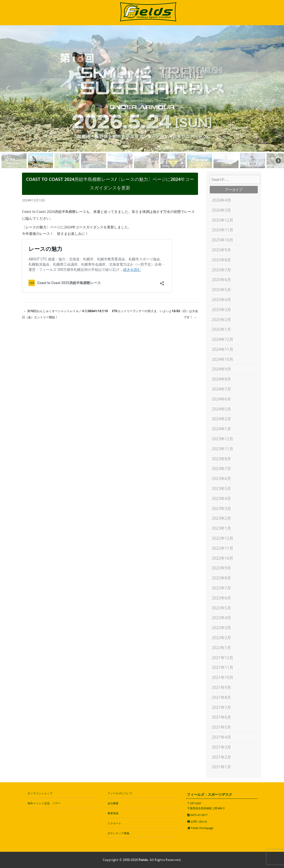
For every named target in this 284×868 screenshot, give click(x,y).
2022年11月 (222, 548)
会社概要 (113, 803)
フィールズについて (120, 793)
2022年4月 (221, 618)
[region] (142, 98)
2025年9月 (221, 250)
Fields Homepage (202, 828)
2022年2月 (221, 638)
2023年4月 (221, 498)
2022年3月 (221, 628)
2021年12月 (222, 658)
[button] (8, 88)
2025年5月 (221, 290)
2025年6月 (221, 280)
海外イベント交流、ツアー (44, 803)
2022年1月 (221, 648)
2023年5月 (221, 488)
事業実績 (113, 813)
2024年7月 (221, 389)
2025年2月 (221, 320)
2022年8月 (221, 578)
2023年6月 (221, 478)
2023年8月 (221, 459)
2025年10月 (222, 240)
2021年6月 (221, 717)
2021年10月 (222, 677)
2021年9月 (221, 687)
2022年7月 (221, 588)
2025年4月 (221, 300)
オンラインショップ (40, 793)
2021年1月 (221, 767)
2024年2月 (221, 419)
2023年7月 (221, 468)
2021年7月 (221, 707)
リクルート (114, 823)
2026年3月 (221, 210)
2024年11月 (222, 349)
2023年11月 (222, 449)
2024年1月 (221, 429)
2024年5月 (221, 409)
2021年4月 (221, 737)
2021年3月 (221, 747)
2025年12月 (222, 220)
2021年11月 (222, 667)
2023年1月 (221, 528)
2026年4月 (221, 200)
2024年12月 (222, 339)
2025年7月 (221, 270)
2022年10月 (222, 558)
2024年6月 (221, 399)
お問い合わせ (199, 821)
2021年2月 (221, 757)
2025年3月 (221, 310)
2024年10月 (222, 359)
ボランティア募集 (118, 833)
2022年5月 (221, 608)
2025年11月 (222, 230)
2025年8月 (221, 260)
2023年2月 (221, 518)
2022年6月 (221, 598)
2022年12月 (222, 538)
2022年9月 (221, 568)
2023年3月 (221, 508)
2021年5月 (221, 727)
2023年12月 (222, 439)
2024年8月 (221, 379)
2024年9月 (221, 369)
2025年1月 (221, 329)
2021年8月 (221, 697)
